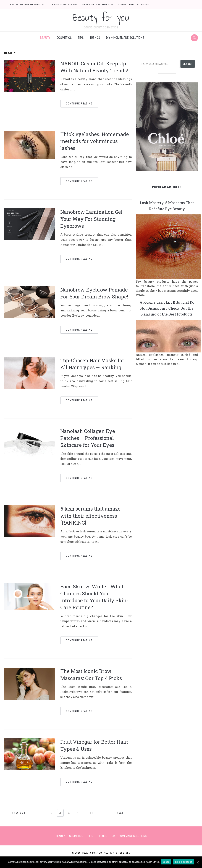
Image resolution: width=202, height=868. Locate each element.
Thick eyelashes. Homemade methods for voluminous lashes (95, 147)
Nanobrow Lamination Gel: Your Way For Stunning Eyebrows (92, 225)
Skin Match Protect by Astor (135, 5)
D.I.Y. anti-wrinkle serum (63, 5)
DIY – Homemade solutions (125, 44)
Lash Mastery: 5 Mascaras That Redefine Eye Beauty (167, 212)
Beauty (45, 44)
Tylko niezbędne (184, 862)
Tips (81, 44)
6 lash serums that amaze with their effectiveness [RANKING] (90, 522)
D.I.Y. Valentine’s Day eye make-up (25, 5)
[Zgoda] (198, 862)
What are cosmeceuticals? (98, 5)
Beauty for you (101, 21)
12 (93, 819)
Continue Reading (79, 110)
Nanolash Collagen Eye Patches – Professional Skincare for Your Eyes (88, 444)
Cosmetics (64, 44)
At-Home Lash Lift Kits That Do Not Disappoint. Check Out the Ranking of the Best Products (167, 317)
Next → (120, 819)
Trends (95, 44)
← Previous (19, 819)
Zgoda (167, 862)
